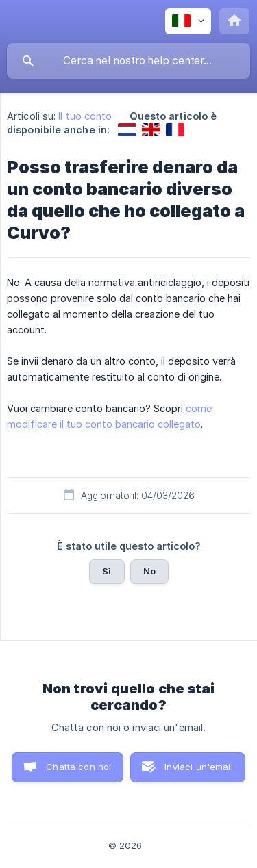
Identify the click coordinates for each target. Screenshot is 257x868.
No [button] (149, 571)
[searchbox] (128, 61)
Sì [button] (107, 571)
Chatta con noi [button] (78, 767)
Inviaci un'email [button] (198, 767)
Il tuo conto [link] (85, 116)
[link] (127, 130)
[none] (188, 21)
